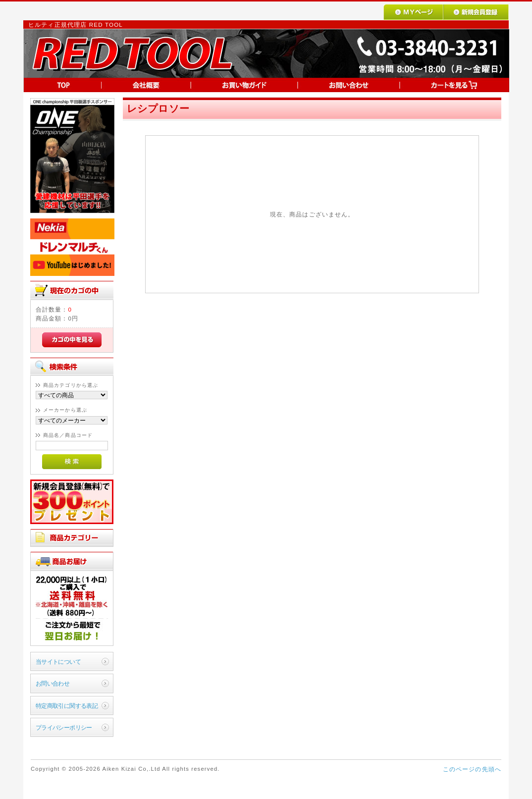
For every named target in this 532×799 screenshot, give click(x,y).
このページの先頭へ (472, 769)
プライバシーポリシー (64, 727)
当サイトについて (58, 662)
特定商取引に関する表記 (67, 706)
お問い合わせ (53, 683)
